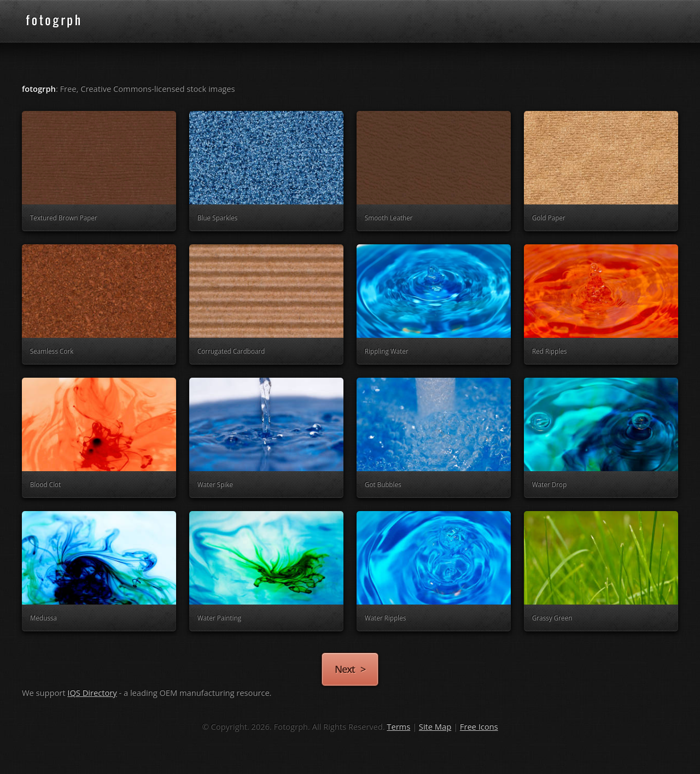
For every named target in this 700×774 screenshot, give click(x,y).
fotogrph (71, 21)
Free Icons (479, 726)
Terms (398, 726)
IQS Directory (92, 693)
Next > (350, 669)
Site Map (435, 726)
